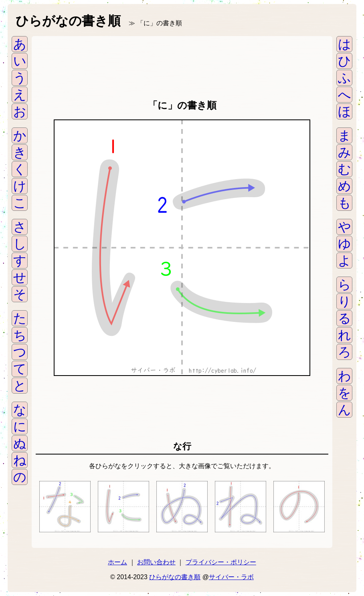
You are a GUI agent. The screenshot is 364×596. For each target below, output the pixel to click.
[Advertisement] (182, 66)
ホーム (117, 562)
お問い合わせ (156, 562)
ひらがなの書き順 (175, 577)
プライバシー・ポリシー (221, 562)
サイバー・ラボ (231, 577)
